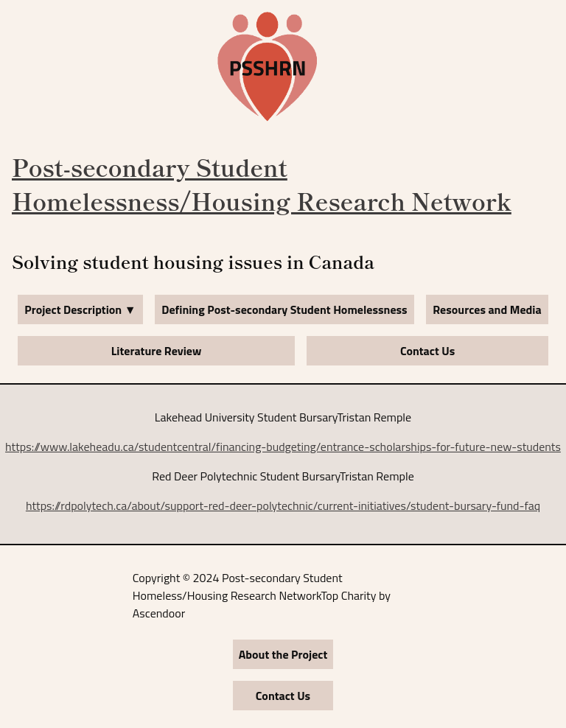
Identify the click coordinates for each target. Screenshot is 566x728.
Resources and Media (487, 309)
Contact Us (427, 351)
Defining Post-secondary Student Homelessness (284, 309)
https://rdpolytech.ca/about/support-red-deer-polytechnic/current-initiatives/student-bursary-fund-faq (283, 505)
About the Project (283, 654)
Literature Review (157, 351)
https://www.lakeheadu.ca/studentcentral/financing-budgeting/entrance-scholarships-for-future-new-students (283, 447)
